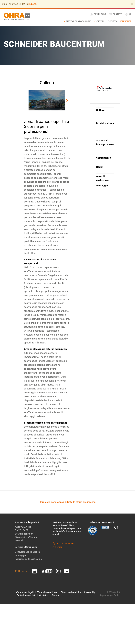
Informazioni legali (24, 592)
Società (113, 21)
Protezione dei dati (26, 595)
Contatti (116, 14)
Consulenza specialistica (27, 552)
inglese (32, 4)
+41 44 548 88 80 (63, 543)
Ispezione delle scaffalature (29, 559)
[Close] (132, 4)
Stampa (56, 595)
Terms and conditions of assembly (78, 592)
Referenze (125, 21)
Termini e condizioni (47, 592)
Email (57, 547)
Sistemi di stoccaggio (78, 21)
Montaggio (20, 555)
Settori (100, 21)
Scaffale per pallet (24, 534)
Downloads (98, 14)
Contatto (44, 595)
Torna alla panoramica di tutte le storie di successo (68, 502)
